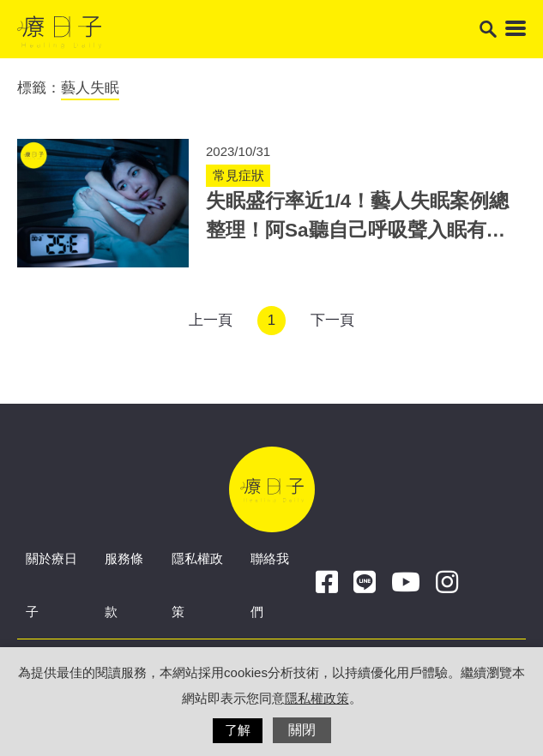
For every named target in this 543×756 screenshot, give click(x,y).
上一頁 (211, 320)
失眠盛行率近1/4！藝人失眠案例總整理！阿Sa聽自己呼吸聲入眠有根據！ (357, 230)
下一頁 (332, 320)
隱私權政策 (317, 698)
